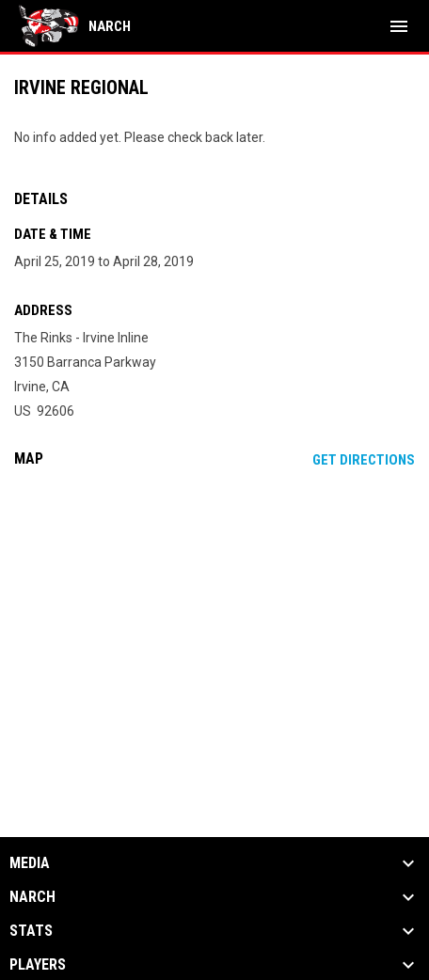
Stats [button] (31, 931)
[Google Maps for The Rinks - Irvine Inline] (214, 626)
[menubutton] (399, 26)
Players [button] (38, 965)
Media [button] (30, 863)
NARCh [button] (32, 897)
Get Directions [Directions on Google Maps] (364, 460)
